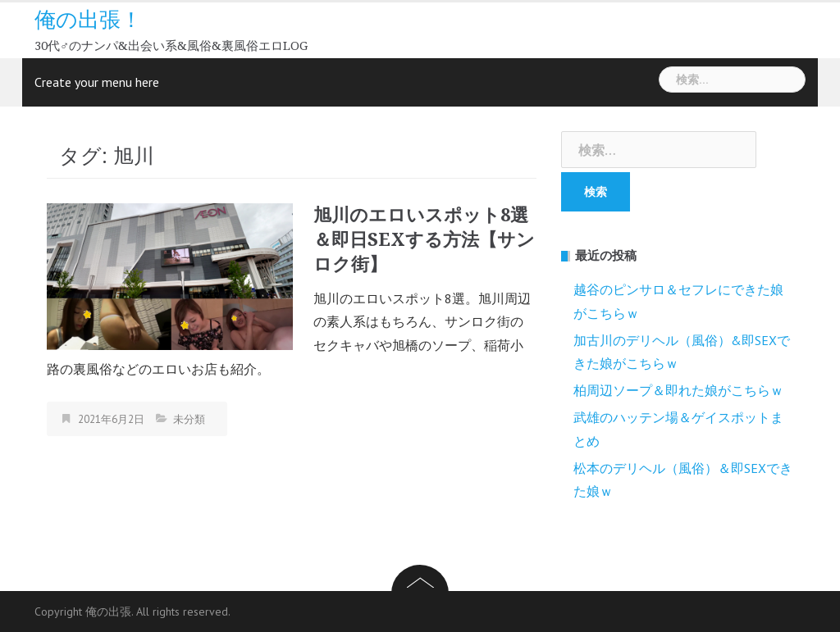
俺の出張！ (88, 20)
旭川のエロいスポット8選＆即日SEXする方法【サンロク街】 (424, 240)
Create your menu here (97, 82)
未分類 (189, 419)
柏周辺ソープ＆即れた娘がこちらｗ (678, 390)
